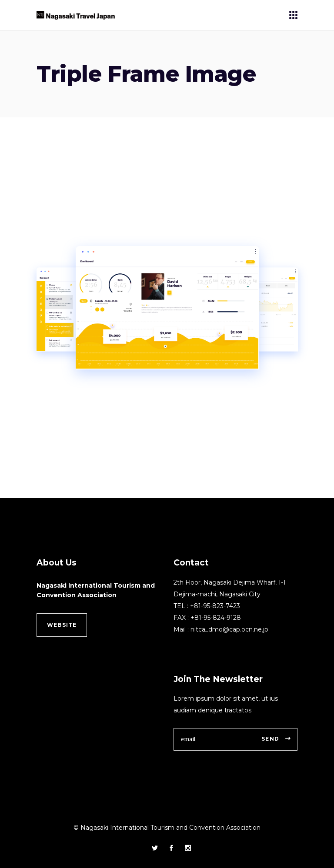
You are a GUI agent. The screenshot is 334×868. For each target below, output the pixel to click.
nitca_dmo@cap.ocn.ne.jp (229, 629)
